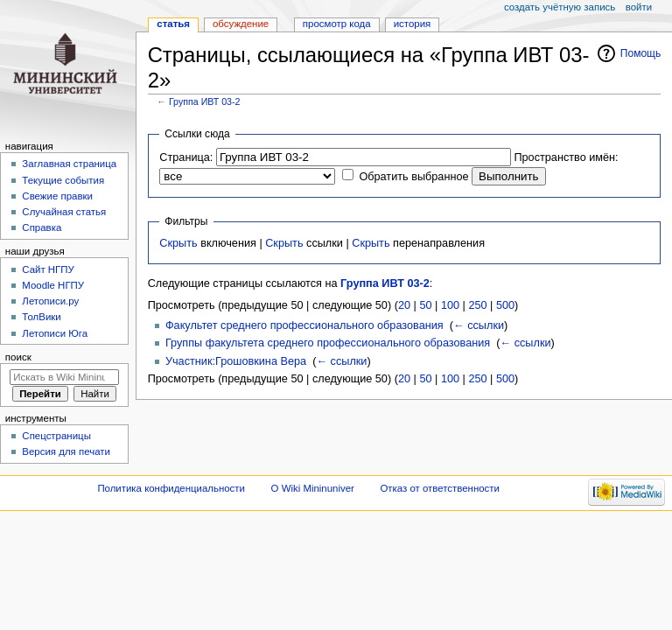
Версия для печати (66, 451)
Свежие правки (57, 196)
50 (425, 305)
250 (477, 305)
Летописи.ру (50, 301)
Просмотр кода (337, 24)
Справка (42, 227)
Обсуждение (241, 24)
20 (404, 305)
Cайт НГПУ (48, 269)
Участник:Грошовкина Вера (236, 361)
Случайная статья (64, 212)
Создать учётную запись (560, 7)
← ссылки (479, 325)
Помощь (641, 53)
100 (450, 305)
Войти (639, 7)
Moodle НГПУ (53, 285)
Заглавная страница (69, 164)
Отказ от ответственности (439, 488)
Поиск (18, 357)
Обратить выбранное (413, 177)
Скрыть (178, 243)
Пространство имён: (566, 157)
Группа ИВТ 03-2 (205, 101)
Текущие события (63, 180)
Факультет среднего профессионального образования (304, 325)
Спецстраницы (56, 436)
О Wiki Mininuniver (313, 488)
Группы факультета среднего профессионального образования (328, 343)
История (413, 24)
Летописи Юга (55, 333)
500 (505, 305)
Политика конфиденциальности (171, 488)
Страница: (186, 157)
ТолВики (41, 317)
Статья (173, 24)
